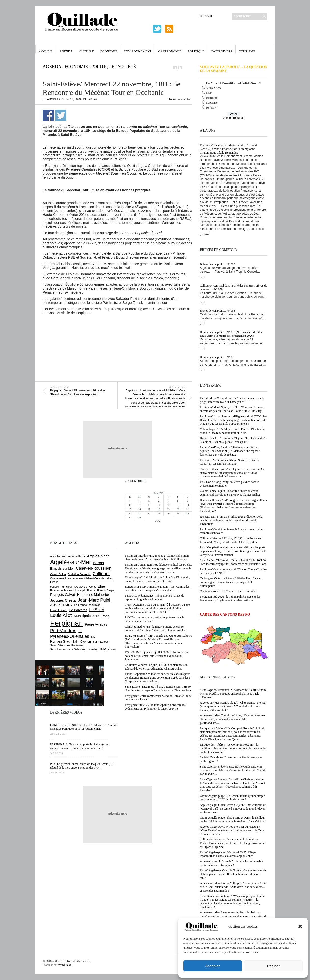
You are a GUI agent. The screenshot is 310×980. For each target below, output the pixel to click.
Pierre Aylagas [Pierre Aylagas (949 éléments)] (96, 624)
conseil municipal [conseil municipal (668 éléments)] (61, 586)
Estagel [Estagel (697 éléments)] (80, 590)
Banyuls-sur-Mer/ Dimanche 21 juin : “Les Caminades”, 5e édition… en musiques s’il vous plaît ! (233, 440)
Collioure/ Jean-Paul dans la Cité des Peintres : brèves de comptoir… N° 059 (233, 287)
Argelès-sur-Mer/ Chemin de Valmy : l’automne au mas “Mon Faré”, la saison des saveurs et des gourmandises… (233, 719)
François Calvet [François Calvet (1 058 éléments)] (62, 595)
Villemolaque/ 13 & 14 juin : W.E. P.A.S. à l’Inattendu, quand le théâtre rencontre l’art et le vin (232, 431)
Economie (109, 51)
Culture (87, 51)
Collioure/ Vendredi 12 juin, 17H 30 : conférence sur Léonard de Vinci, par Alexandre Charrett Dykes (231, 540)
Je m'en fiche (214, 88)
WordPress (65, 965)
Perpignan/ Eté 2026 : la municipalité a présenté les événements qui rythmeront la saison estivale (230, 598)
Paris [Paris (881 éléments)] (105, 616)
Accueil (46, 51)
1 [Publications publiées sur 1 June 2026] (130, 501)
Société (127, 67)
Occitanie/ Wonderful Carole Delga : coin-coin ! (228, 591)
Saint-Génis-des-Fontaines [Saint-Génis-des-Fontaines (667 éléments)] (67, 645)
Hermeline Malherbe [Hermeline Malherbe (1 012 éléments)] (93, 595)
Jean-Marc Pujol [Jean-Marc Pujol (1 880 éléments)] (94, 600)
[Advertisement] (118, 328)
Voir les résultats (233, 118)
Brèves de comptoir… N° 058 (217, 311)
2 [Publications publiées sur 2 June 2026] (140, 501)
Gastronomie (170, 51)
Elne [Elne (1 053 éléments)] (101, 586)
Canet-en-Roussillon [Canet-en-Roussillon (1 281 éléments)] (94, 568)
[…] (202, 234)
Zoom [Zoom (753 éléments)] (112, 649)
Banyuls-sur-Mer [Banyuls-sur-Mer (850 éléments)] (62, 568)
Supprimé (212, 103)
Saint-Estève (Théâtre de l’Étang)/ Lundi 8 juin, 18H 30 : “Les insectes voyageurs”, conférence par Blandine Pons (234, 562)
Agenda (66, 51)
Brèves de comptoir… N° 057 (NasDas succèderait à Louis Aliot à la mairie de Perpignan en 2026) (231, 334)
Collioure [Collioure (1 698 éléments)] (101, 574)
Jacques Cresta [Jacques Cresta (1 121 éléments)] (63, 600)
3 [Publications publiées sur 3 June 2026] (149, 501)
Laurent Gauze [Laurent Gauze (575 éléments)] (59, 610)
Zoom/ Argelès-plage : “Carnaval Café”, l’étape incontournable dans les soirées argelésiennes (228, 854)
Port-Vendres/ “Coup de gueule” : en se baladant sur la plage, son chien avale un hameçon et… (232, 400)
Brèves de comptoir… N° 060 (217, 264)
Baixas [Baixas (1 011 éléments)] (98, 563)
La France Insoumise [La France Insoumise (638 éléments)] (87, 605)
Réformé (211, 108)
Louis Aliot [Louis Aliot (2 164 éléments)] (61, 615)
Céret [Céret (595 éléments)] (92, 587)
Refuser (274, 966)
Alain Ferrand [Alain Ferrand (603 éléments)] (58, 556)
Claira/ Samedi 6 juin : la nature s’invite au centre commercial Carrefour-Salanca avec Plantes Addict (230, 493)
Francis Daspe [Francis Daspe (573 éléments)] (106, 590)
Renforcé (212, 98)
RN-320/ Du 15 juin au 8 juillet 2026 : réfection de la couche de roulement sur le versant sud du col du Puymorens (231, 520)
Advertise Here (117, 448)
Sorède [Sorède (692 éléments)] (92, 649)
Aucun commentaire (180, 99)
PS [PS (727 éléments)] (80, 631)
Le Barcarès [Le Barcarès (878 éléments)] (78, 610)
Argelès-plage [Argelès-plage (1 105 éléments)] (98, 556)
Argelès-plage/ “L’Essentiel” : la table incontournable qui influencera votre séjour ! (231, 863)
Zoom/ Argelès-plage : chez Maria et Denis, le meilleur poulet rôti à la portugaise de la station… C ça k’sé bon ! (233, 819)
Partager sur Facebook (48, 115)
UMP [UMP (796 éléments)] (102, 649)
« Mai (158, 521)
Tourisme (247, 51)
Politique (196, 51)
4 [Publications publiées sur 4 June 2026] (159, 501)
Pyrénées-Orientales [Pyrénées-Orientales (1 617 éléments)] (70, 636)
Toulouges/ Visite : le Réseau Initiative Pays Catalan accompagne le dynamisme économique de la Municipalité (231, 582)
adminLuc (54, 99)
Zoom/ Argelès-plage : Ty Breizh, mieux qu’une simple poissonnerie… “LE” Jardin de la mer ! (232, 798)
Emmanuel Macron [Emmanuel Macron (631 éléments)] (62, 590)
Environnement (138, 51)
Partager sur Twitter (61, 115)
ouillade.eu (59, 961)
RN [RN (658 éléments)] (93, 637)
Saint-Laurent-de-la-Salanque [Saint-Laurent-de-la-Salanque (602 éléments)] (68, 649)
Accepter (212, 966)
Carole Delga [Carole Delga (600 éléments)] (58, 574)
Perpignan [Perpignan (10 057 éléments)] (67, 623)
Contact (206, 16)
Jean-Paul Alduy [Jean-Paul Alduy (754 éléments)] (61, 605)
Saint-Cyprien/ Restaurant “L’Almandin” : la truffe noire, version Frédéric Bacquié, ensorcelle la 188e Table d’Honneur (234, 694)
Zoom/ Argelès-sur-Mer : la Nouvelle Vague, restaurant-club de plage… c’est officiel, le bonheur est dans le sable (233, 874)
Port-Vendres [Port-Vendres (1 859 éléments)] (63, 631)
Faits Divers (222, 51)
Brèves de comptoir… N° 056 (217, 357)
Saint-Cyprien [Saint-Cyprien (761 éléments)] (81, 642)
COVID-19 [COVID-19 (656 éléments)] (81, 587)
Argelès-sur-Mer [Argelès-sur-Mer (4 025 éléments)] (71, 562)
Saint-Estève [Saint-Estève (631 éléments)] (101, 642)
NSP (209, 93)
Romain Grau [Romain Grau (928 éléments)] (60, 641)
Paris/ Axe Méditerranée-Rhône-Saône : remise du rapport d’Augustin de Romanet (229, 462)
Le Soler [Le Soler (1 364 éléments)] (97, 610)
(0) (207, 234)
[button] (300, 926)
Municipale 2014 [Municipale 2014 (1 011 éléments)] (87, 616)
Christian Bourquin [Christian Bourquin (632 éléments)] (79, 574)
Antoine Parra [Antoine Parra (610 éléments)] (77, 556)
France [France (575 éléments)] (91, 590)
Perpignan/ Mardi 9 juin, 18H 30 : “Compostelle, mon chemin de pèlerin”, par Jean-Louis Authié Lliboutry (232, 409)
